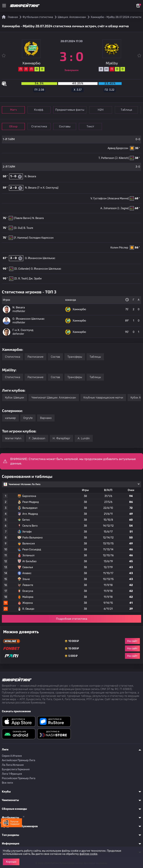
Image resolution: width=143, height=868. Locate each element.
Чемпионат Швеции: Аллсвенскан (54, 398)
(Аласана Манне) (118, 199)
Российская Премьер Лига (19, 778)
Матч (13, 110)
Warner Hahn (13, 438)
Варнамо (46, 418)
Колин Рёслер (119, 248)
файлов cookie (88, 854)
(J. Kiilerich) (122, 158)
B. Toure (28, 228)
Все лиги (7, 783)
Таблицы (95, 357)
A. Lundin (84, 438)
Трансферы (75, 357)
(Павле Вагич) (23, 218)
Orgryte (28, 418)
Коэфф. (39, 110)
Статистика (39, 126)
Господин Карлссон (41, 238)
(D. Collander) (22, 269)
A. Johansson (109, 208)
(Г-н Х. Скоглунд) (48, 188)
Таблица (126, 110)
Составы (65, 126)
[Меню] (4, 6)
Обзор (13, 126)
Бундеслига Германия (16, 769)
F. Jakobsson (37, 438)
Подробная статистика (72, 619)
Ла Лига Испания (13, 765)
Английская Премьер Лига (19, 760)
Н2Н (101, 110)
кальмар (10, 418)
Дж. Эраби (35, 279)
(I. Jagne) (123, 208)
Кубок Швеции (15, 398)
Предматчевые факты (70, 110)
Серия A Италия (12, 756)
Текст (90, 126)
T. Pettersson (106, 158)
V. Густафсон (99, 199)
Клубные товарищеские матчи (103, 398)
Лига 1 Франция (12, 774)
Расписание (35, 357)
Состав (55, 357)
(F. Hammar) (21, 238)
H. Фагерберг (61, 438)
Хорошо (11, 862)
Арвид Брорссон (118, 148)
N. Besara (30, 176)
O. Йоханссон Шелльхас (40, 258)
